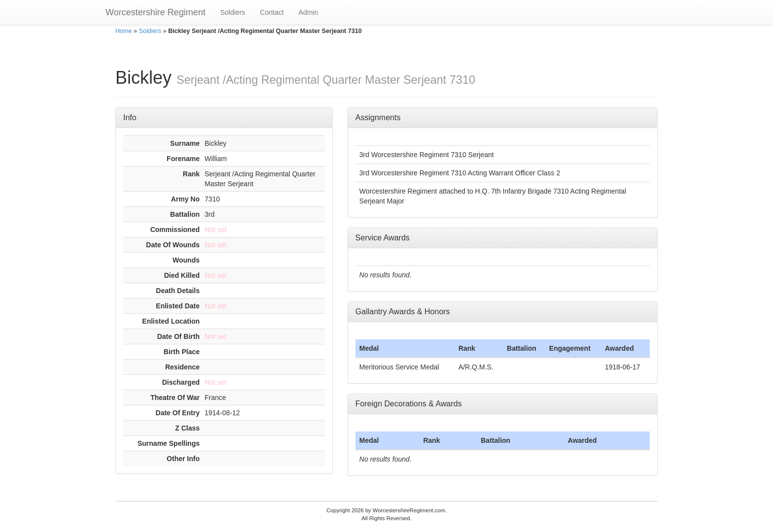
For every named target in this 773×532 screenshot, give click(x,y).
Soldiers (233, 12)
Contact (272, 12)
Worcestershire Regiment (156, 12)
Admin (309, 12)
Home (124, 31)
